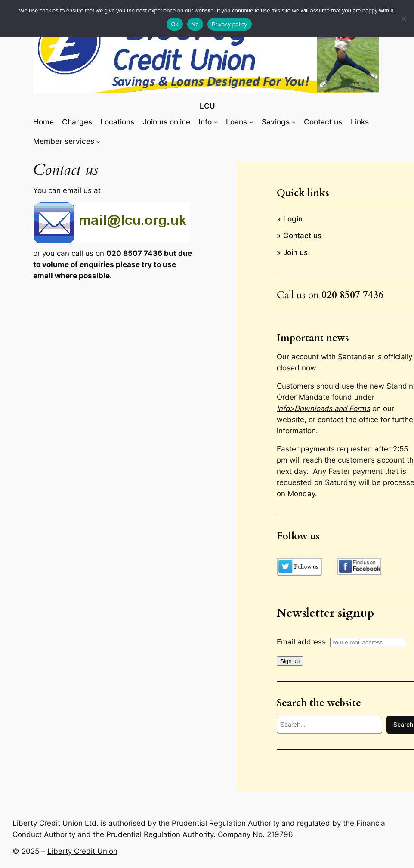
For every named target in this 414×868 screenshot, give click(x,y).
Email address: (341, 642)
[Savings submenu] (294, 122)
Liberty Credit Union (82, 851)
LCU (207, 106)
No (195, 24)
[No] (403, 19)
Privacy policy (230, 24)
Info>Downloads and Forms (323, 408)
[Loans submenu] (251, 122)
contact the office (348, 420)
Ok (175, 24)
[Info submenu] (216, 122)
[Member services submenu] (98, 141)
